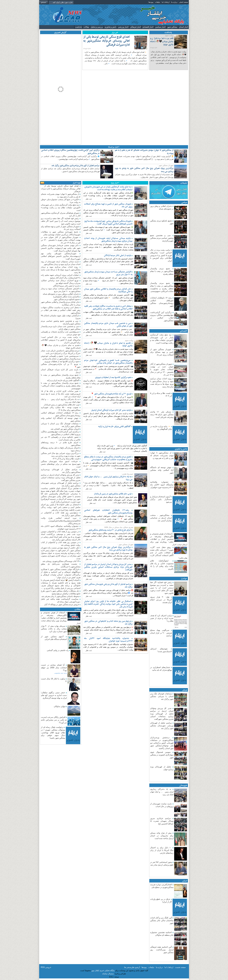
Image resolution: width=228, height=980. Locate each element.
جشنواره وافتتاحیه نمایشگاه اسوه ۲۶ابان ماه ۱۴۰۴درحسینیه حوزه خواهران (162, 485)
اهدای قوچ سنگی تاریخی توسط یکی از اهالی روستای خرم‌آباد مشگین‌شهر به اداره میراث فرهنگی (107, 43)
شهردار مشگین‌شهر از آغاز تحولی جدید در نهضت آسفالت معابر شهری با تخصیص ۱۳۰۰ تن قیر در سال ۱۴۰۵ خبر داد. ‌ (162, 369)
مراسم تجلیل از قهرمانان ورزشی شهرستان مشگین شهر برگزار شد (162, 726)
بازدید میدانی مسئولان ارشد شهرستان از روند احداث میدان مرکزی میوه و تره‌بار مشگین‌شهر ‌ (108, 240)
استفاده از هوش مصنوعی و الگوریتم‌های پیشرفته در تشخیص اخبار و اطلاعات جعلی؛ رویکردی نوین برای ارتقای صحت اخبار (169, 539)
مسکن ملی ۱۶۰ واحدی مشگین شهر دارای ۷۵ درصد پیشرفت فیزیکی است (162, 414)
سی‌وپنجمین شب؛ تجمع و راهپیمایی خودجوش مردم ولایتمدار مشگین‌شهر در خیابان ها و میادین (108, 362)
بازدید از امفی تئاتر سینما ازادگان (118, 255)
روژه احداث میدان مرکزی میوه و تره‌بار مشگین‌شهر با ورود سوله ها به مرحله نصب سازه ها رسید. (61, 270)
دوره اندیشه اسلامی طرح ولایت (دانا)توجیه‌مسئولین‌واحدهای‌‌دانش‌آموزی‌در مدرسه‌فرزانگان (61, 521)
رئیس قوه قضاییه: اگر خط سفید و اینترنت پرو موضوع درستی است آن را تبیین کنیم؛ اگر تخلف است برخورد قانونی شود (162, 588)
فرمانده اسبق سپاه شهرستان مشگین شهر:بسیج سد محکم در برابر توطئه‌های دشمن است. (61, 464)
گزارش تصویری (60, 32)
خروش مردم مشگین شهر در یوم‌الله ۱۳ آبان (62, 604)
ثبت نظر (89, 199)
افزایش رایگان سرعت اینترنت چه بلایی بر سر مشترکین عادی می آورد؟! (54, 720)
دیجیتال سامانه (108, 974)
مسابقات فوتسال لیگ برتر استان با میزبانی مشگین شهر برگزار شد (162, 696)
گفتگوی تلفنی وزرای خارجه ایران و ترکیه (114, 426)
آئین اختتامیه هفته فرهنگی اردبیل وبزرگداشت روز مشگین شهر (162, 950)
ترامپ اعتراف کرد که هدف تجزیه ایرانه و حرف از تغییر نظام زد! (162, 618)
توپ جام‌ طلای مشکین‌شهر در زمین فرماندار (113, 494)
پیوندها (151, 2)
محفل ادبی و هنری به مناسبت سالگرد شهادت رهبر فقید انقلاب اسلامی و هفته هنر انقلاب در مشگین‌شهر (108, 307)
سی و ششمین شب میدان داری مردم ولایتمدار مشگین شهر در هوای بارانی (108, 325)
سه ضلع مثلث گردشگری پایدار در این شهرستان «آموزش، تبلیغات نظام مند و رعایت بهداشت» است (108, 188)
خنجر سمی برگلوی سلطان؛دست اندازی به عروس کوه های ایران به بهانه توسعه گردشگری (54, 695)
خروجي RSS (46, 967)
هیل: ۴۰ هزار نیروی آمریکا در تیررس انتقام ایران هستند (161, 600)
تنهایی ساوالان (60, 706)
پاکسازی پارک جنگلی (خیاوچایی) (66, 297)
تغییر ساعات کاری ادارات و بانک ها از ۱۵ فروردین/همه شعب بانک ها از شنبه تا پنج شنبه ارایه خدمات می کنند (61, 394)
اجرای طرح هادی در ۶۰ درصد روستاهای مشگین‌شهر (110, 530)
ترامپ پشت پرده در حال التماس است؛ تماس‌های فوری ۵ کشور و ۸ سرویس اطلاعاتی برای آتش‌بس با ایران (161, 255)
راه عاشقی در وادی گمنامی (58, 650)
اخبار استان (183, 27)
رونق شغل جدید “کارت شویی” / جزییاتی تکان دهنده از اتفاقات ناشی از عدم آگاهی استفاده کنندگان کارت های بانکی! (169, 553)
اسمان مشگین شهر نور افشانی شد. (65, 429)
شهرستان (183, 785)
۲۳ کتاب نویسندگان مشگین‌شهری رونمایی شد (61, 561)
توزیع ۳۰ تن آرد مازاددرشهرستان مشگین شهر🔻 (111, 394)
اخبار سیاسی (160, 27)
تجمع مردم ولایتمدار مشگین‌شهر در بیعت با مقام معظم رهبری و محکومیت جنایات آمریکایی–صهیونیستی (108, 458)
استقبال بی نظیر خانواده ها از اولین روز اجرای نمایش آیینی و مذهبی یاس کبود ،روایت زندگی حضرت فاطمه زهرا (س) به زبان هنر (108, 604)
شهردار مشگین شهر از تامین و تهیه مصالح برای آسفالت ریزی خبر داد (162, 352)
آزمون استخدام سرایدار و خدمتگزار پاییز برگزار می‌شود (161, 499)
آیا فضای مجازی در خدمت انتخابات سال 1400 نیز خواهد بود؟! (54, 668)
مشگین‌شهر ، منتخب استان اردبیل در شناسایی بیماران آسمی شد (161, 518)
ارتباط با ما (166, 2)
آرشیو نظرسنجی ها (132, 967)
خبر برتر (115, 32)
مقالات (86, 27)
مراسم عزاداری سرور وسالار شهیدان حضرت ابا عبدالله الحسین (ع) (162, 821)
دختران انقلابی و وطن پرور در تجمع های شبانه (61, 294)
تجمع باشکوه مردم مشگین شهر (67, 299)
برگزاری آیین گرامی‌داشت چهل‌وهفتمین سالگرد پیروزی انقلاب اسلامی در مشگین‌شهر (70, 152)
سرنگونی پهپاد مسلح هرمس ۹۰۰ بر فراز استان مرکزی (161, 633)
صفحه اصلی (184, 2)
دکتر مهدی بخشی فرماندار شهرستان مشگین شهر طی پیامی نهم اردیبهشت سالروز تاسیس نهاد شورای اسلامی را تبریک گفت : (61, 248)
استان (185, 881)
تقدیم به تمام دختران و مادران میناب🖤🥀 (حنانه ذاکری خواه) (164, 43)
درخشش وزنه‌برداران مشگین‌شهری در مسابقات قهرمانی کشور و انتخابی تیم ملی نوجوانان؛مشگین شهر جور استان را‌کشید (162, 743)
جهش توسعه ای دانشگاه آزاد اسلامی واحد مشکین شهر (162, 470)
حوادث (184, 579)
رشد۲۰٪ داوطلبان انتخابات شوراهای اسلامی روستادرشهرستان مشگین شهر (108, 512)
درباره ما (174, 2)
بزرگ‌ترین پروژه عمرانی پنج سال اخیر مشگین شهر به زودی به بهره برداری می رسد (144, 170)
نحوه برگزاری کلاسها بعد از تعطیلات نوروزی (113, 377)
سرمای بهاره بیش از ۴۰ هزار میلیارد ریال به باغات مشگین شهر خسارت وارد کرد (54, 629)
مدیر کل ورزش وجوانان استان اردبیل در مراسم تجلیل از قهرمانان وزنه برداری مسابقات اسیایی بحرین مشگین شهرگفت (162, 714)
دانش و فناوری (110, 27)
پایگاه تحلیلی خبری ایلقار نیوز (103, 970)
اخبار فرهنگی (135, 27)
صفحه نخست (180, 967)
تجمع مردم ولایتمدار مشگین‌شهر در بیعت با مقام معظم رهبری (162, 271)
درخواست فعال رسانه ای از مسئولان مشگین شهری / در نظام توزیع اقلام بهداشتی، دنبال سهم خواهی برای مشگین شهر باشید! (53, 733)
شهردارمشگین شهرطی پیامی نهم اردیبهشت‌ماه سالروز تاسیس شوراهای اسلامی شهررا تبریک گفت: (108, 222)
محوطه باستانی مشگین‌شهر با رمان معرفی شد (61, 596)
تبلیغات (158, 2)
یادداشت (78, 27)
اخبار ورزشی (123, 27)
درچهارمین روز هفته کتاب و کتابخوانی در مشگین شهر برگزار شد (108, 623)
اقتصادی (183, 331)
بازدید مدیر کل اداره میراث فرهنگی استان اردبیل (111, 410)
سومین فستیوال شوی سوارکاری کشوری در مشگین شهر (162, 755)
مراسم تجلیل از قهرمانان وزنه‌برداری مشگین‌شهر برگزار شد (75, 166)
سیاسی (184, 202)
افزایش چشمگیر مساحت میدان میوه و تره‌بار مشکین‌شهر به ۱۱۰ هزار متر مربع (108, 273)
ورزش (185, 690)
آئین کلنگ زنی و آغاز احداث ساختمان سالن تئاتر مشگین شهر (162, 920)
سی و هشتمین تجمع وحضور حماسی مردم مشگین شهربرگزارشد (162, 238)
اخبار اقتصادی (148, 27)
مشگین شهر (172, 27)
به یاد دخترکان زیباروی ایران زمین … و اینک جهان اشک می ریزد (162, 792)
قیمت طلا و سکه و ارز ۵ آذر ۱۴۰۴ (66, 459)
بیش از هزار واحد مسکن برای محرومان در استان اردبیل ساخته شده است (162, 836)
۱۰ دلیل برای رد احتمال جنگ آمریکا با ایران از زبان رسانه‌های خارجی (162, 850)
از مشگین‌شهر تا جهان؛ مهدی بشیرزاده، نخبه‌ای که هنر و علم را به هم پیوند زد (144, 152)
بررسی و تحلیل (97, 27)
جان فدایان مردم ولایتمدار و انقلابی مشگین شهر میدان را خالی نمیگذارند (108, 290)
